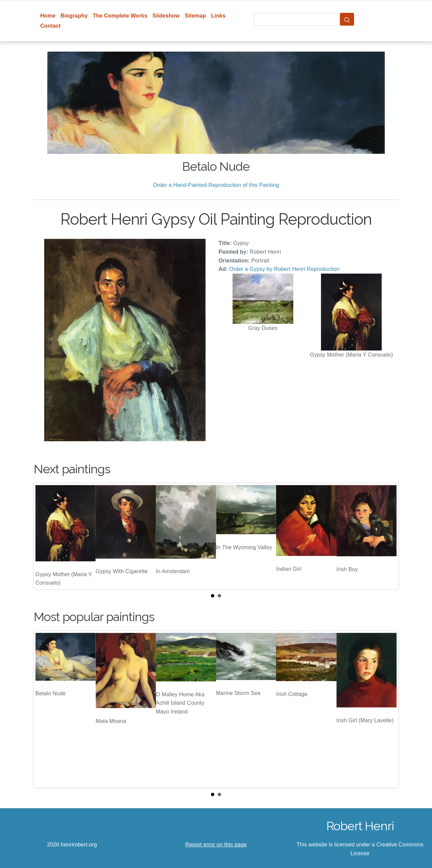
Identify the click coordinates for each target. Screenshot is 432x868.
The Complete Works (120, 16)
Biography (74, 16)
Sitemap (195, 16)
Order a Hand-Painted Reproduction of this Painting (216, 185)
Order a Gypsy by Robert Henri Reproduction (284, 269)
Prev (44, 536)
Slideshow (166, 16)
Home (48, 16)
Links (219, 16)
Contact (50, 26)
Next (388, 536)
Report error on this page (216, 845)
